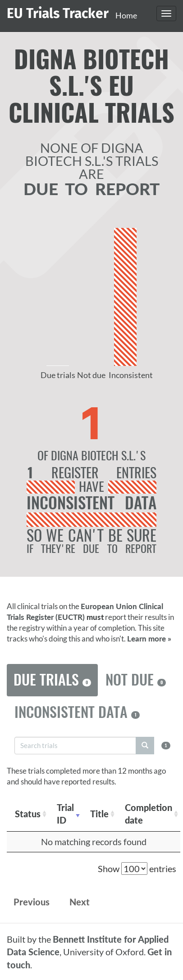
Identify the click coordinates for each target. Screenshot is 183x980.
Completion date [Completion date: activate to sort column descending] (149, 814)
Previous (32, 902)
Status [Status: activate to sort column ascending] (28, 814)
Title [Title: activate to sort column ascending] (99, 814)
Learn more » (149, 639)
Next (80, 902)
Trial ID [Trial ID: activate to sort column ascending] (65, 814)
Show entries (137, 869)
